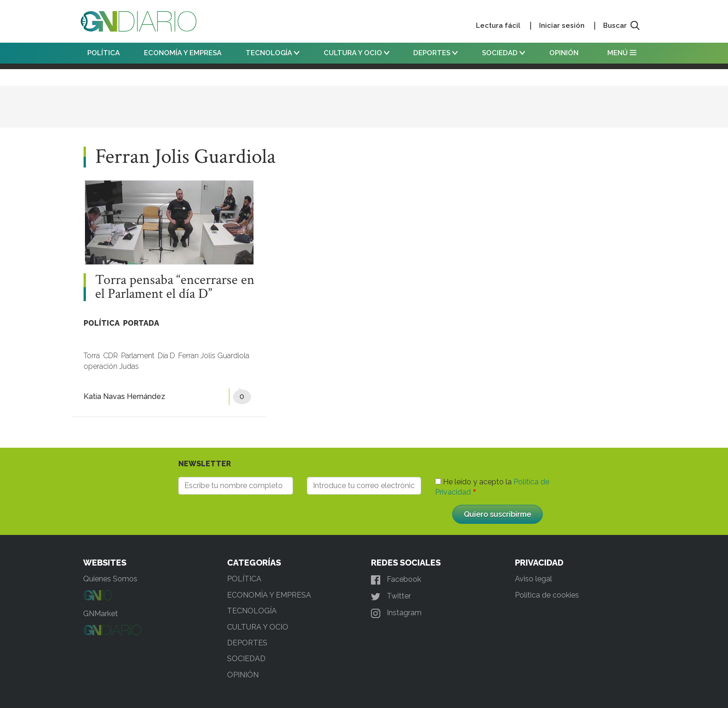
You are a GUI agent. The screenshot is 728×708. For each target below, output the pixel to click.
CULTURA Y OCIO (357, 53)
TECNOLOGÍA (273, 53)
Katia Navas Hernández (124, 396)
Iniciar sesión (562, 26)
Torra (92, 356)
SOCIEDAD (504, 53)
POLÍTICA (104, 53)
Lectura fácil (498, 26)
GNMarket (101, 614)
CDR (110, 356)
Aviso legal (533, 579)
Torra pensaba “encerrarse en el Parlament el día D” (175, 287)
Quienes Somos (110, 579)
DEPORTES (435, 53)
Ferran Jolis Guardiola (214, 356)
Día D (166, 356)
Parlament (138, 356)
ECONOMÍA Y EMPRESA (183, 53)
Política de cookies (547, 595)
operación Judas (111, 366)
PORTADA (141, 323)
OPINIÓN (564, 53)
